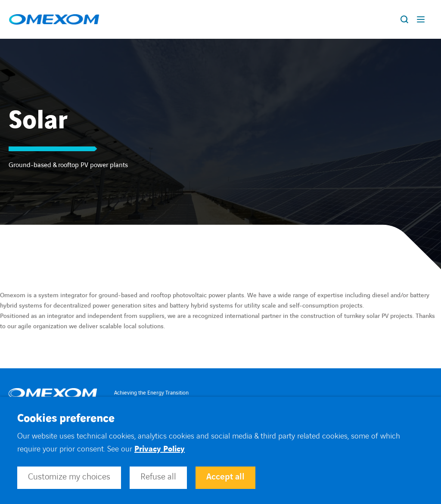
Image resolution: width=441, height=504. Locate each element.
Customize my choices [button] (69, 477)
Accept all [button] (225, 477)
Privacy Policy (160, 449)
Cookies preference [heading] (66, 419)
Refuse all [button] (158, 477)
